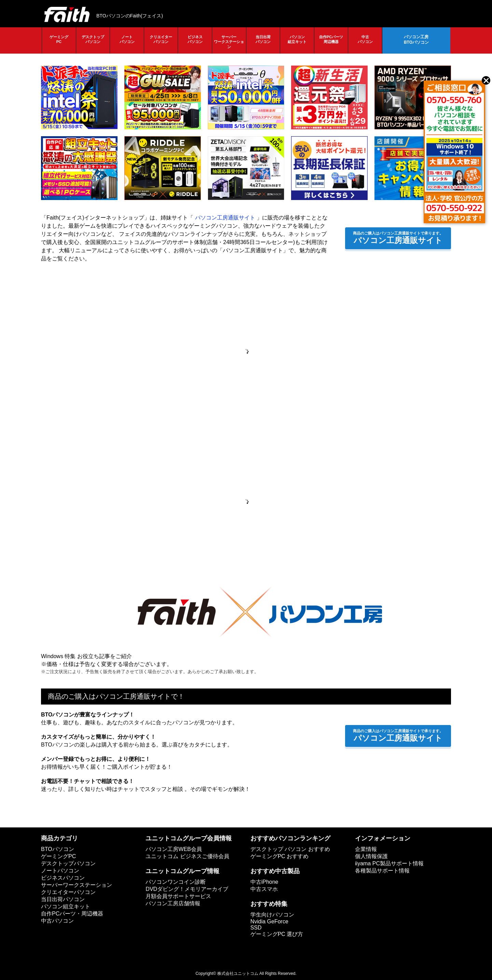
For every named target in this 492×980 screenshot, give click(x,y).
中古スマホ (264, 889)
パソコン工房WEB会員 (174, 849)
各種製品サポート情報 (382, 871)
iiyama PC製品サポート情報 (389, 863)
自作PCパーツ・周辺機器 (72, 914)
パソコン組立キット (297, 39)
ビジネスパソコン (195, 39)
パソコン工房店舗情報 (173, 903)
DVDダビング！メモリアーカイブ (187, 889)
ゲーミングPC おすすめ (280, 856)
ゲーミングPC (59, 39)
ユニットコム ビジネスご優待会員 (187, 856)
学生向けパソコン (272, 915)
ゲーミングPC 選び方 (277, 934)
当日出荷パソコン (263, 39)
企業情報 (366, 849)
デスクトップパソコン (93, 39)
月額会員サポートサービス (178, 896)
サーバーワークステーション (229, 42)
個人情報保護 (371, 856)
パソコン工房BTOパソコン (416, 40)
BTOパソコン (58, 849)
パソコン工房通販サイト (225, 218)
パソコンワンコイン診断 (176, 882)
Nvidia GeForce (269, 921)
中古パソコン (365, 39)
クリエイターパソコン (161, 39)
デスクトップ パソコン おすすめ (290, 849)
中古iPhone (264, 882)
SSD (256, 928)
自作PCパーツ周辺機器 (331, 39)
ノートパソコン (127, 39)
